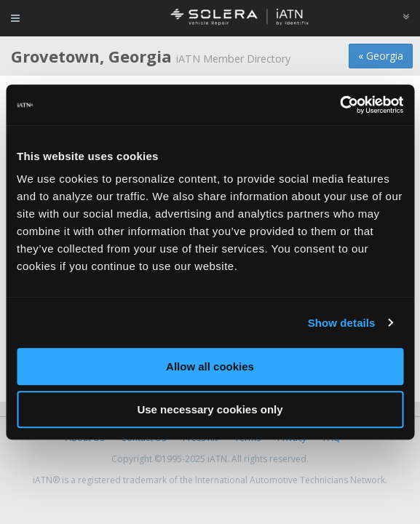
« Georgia (381, 56)
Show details (342, 323)
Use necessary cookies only (210, 409)
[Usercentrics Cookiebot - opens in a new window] (340, 105)
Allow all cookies (210, 366)
